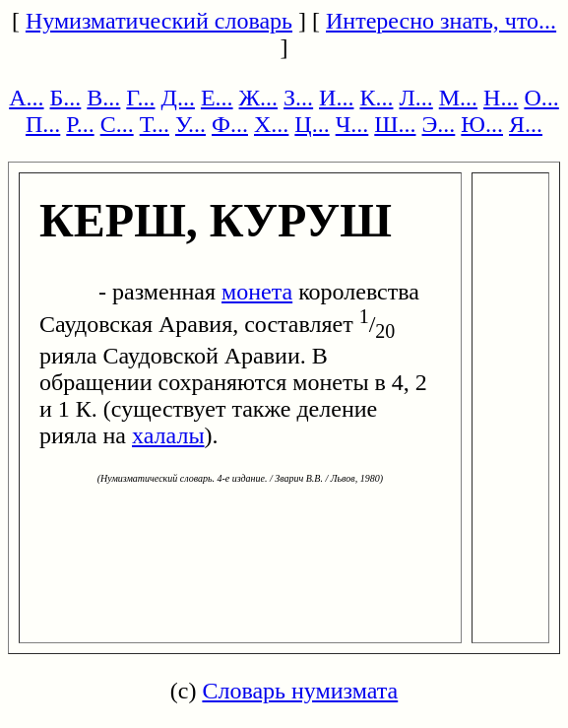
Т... (155, 124)
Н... (501, 98)
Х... (271, 124)
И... (336, 98)
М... (458, 98)
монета (257, 292)
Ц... (312, 124)
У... (190, 124)
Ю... (482, 124)
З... (298, 98)
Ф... (230, 124)
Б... (66, 98)
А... (26, 98)
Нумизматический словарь (159, 21)
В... (103, 98)
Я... (526, 124)
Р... (80, 124)
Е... (217, 98)
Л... (415, 98)
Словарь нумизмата (300, 691)
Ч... (352, 124)
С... (117, 124)
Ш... (395, 124)
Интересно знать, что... (441, 21)
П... (43, 124)
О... (541, 98)
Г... (140, 98)
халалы (168, 435)
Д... (178, 98)
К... (376, 98)
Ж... (259, 98)
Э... (439, 124)
